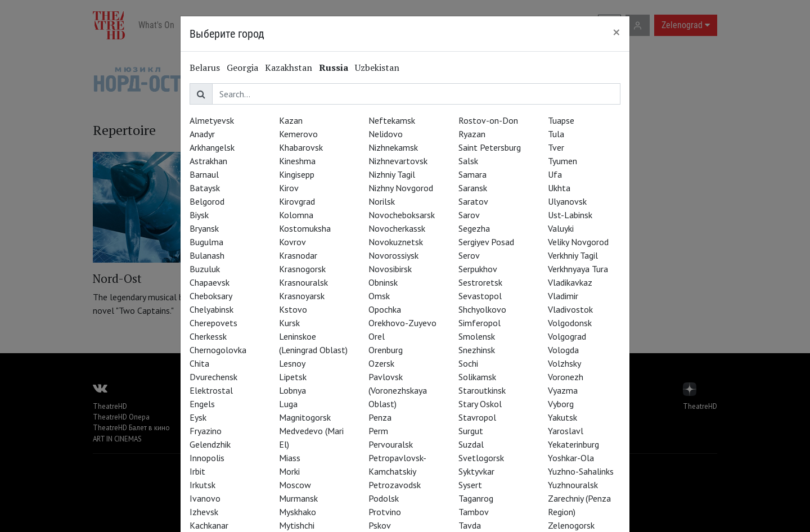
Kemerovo (298, 134)
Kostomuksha (305, 228)
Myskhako (298, 512)
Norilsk (382, 201)
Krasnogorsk (302, 269)
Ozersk (381, 363)
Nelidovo (386, 134)
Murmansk (298, 498)
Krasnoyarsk (302, 296)
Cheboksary (211, 296)
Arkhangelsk (212, 147)
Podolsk (384, 498)
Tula (556, 134)
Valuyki (561, 228)
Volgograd (567, 336)
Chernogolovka (218, 350)
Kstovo (293, 309)
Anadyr (202, 134)
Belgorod (207, 201)
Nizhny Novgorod (401, 188)
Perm (378, 431)
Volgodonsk (570, 323)
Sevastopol (480, 296)
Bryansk (204, 228)
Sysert (470, 485)
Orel (377, 336)
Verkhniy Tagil (573, 255)
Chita (199, 363)
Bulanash (207, 255)
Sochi (468, 363)
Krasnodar (298, 255)
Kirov (289, 188)
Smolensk (477, 336)
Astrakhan (208, 161)
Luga (288, 404)
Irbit (197, 471)
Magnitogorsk (305, 417)
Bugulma (206, 242)
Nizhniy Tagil (392, 174)
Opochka (385, 309)
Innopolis (207, 458)
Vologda (563, 350)
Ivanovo (205, 498)
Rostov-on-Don (488, 120)
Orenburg (386, 350)
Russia (334, 67)
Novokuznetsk (396, 242)
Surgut (471, 431)
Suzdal (471, 444)
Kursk (289, 323)
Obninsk (383, 282)
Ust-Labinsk (570, 215)
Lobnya (292, 390)
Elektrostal (211, 390)
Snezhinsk (477, 350)
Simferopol (480, 323)
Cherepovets (213, 323)
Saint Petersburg (490, 147)
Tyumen (562, 161)
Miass (290, 458)
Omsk (379, 296)
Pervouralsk (391, 444)
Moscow (295, 485)
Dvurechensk (213, 377)
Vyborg (561, 404)
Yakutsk (562, 417)
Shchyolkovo (482, 309)
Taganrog (476, 498)
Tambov (474, 512)
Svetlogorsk (481, 458)
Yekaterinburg (573, 444)
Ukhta (559, 188)
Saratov (473, 201)
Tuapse (561, 120)
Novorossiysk (393, 255)
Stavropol (477, 417)
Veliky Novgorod (578, 242)
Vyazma (563, 390)
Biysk (199, 215)
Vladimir (563, 296)
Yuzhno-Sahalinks (581, 471)
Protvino (385, 512)
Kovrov (292, 242)
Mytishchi (297, 525)
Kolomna (296, 215)
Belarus (205, 67)
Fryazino (206, 431)
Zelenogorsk (571, 525)
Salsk (468, 161)
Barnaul (204, 174)
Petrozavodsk (395, 485)
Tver (556, 147)
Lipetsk (293, 377)
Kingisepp (297, 174)
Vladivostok (570, 309)
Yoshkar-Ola (571, 458)
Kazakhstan (289, 67)
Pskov (380, 525)
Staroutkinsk (482, 390)
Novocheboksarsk (402, 215)
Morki (289, 471)
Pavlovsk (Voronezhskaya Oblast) (398, 390)
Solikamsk (477, 377)
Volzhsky (564, 363)
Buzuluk (205, 269)
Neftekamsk (392, 120)
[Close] (616, 32)
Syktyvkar (476, 471)
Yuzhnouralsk (573, 485)
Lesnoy (292, 363)
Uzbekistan (377, 67)
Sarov (469, 215)
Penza (380, 417)
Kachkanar (209, 525)
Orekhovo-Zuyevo (402, 323)
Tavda (470, 525)
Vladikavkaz (570, 282)
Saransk (473, 188)
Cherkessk (208, 336)
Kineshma (297, 161)
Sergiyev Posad (486, 242)
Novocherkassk (397, 228)
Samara (472, 174)
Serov (469, 255)
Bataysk (205, 188)
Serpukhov (478, 269)
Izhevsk (204, 512)
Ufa (555, 174)
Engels (202, 404)
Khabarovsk (301, 147)
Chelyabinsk (211, 309)
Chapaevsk (210, 282)
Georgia (242, 67)
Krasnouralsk (303, 282)
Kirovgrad (297, 201)
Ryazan (472, 134)
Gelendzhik (210, 444)
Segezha (474, 228)
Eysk (198, 417)
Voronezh (566, 377)
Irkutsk (202, 485)
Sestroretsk (480, 282)
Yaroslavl (566, 431)
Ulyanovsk (567, 201)
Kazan (291, 120)
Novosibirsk (390, 269)
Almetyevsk (212, 120)
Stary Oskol (480, 404)
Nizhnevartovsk (398, 161)
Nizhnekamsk (393, 147)
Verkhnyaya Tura (578, 269)
